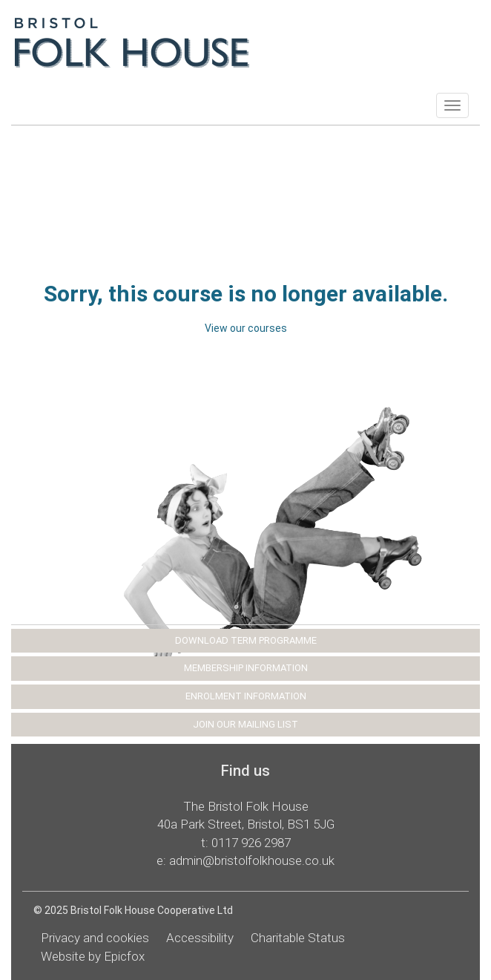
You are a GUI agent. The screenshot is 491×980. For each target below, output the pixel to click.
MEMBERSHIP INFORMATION (246, 668)
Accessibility (200, 938)
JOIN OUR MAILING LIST (245, 724)
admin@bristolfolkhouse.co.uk (252, 860)
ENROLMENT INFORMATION (246, 696)
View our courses (246, 328)
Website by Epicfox (93, 956)
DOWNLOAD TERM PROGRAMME (246, 640)
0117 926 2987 (251, 843)
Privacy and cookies (95, 938)
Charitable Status (298, 938)
